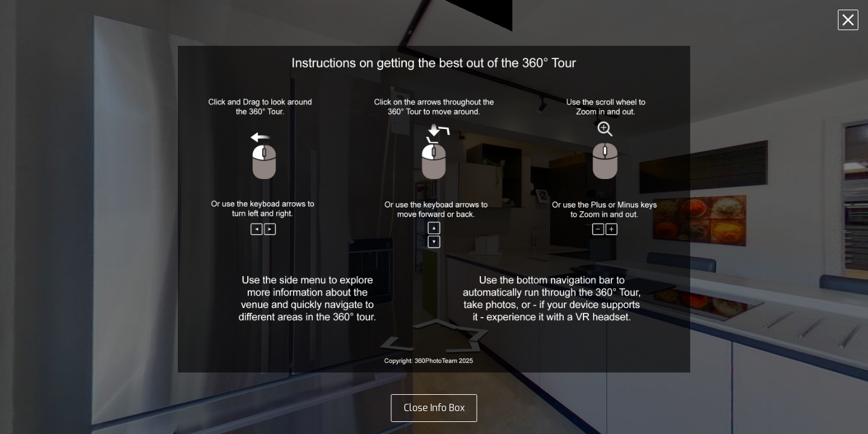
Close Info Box (434, 408)
